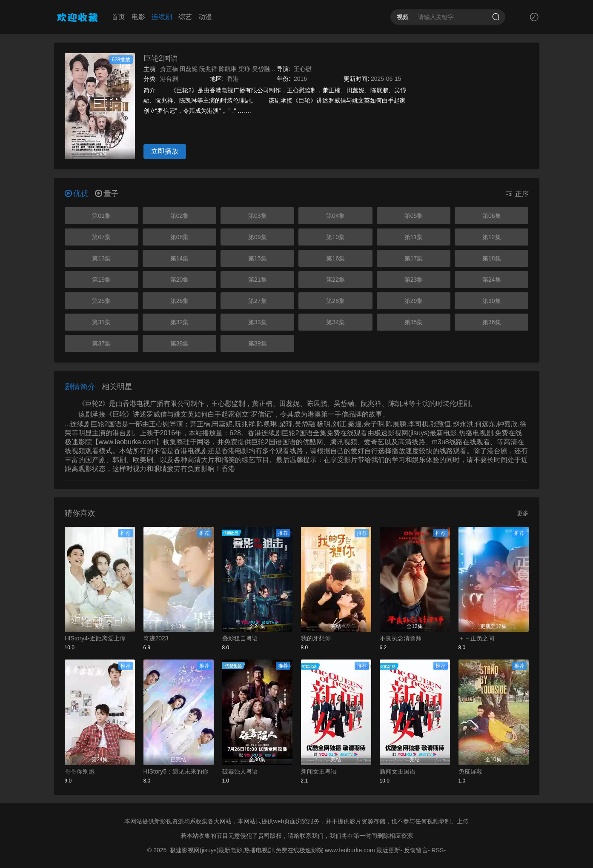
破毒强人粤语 (240, 771)
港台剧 (169, 79)
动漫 (205, 17)
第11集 (414, 237)
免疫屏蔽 (470, 771)
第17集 (414, 258)
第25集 (101, 301)
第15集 (258, 258)
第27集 (258, 301)
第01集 (101, 216)
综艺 (185, 17)
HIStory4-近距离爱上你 (95, 638)
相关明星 (117, 387)
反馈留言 (416, 850)
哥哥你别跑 (80, 771)
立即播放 (165, 151)
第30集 (492, 301)
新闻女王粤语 (319, 771)
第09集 (258, 237)
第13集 (101, 258)
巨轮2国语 (161, 58)
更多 (523, 513)
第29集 (414, 301)
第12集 (492, 237)
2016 (300, 79)
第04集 (335, 216)
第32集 (180, 322)
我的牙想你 (316, 638)
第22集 (335, 280)
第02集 (180, 216)
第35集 (414, 322)
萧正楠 (169, 69)
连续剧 (162, 17)
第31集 (101, 322)
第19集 (101, 280)
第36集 (492, 322)
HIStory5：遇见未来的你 (176, 771)
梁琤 (244, 69)
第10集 (335, 237)
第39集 (258, 343)
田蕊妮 (189, 69)
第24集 (492, 280)
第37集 (101, 343)
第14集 (180, 258)
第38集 (180, 343)
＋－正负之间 (476, 638)
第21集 (258, 280)
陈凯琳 (228, 69)
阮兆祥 (208, 69)
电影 (138, 17)
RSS (438, 850)
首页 (118, 17)
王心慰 (303, 69)
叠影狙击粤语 (240, 638)
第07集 (101, 237)
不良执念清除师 (401, 638)
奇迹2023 (156, 638)
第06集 (492, 216)
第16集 (335, 258)
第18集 (492, 258)
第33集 (258, 322)
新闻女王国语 (398, 771)
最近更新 (388, 850)
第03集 (258, 216)
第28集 (335, 301)
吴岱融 (261, 69)
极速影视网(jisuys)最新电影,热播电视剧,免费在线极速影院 (246, 850)
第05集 (414, 216)
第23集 (414, 280)
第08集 (180, 237)
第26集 (180, 301)
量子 (107, 194)
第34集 (335, 322)
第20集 (180, 280)
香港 (233, 79)
